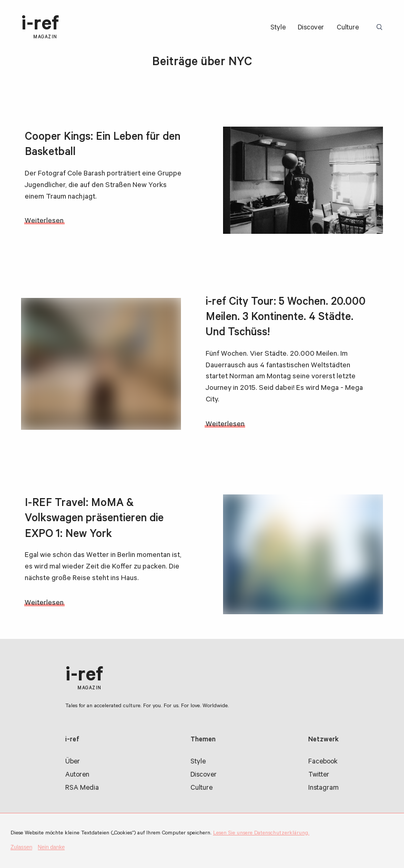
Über (73, 762)
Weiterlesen (44, 221)
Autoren (77, 776)
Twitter (319, 776)
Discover (311, 28)
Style (278, 28)
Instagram (324, 789)
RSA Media (82, 789)
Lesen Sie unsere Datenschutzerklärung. (261, 833)
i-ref (40, 28)
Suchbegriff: (381, 28)
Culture (348, 28)
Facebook (323, 762)
